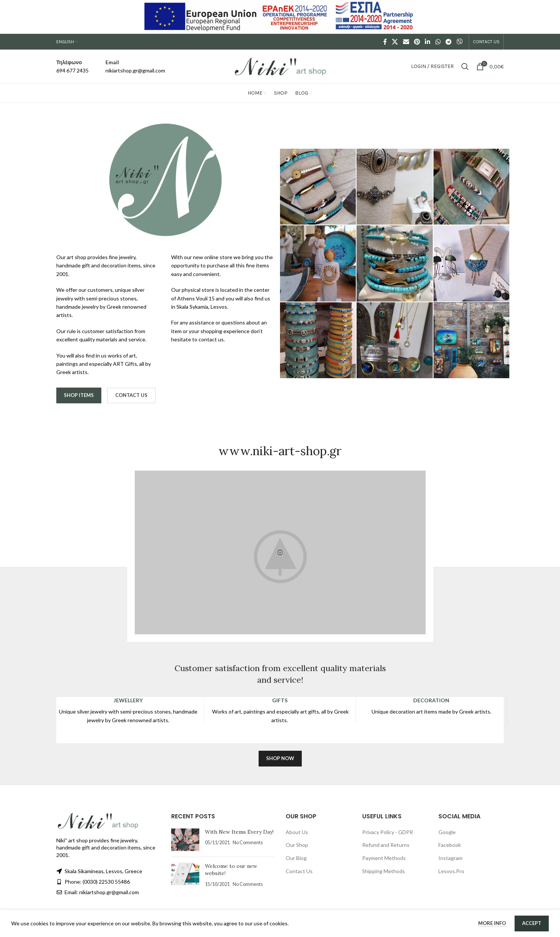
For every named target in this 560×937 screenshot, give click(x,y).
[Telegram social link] (448, 42)
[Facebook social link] (385, 42)
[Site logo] (280, 66)
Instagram (450, 858)
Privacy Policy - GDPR (388, 832)
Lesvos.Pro (451, 871)
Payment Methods (384, 858)
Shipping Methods (384, 871)
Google (447, 832)
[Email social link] (406, 42)
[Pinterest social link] (417, 42)
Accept (532, 923)
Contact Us (299, 871)
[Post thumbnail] (185, 840)
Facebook (450, 845)
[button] (280, 552)
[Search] (465, 66)
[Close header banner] (551, 17)
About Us (297, 832)
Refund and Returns (386, 845)
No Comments (248, 843)
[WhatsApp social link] (438, 42)
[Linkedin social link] (428, 42)
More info (493, 923)
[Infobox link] (72, 67)
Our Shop (297, 845)
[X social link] (395, 42)
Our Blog (296, 858)
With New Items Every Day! (239, 832)
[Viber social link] (460, 42)
